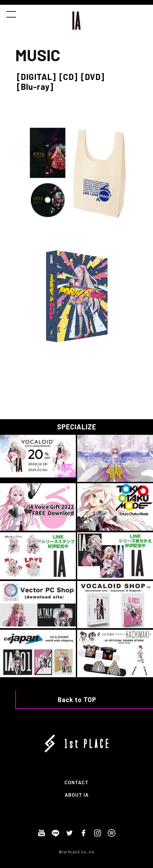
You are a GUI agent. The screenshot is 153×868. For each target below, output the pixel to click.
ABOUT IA (77, 795)
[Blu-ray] (35, 86)
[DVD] (93, 77)
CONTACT (76, 782)
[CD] (69, 77)
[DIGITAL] (36, 77)
